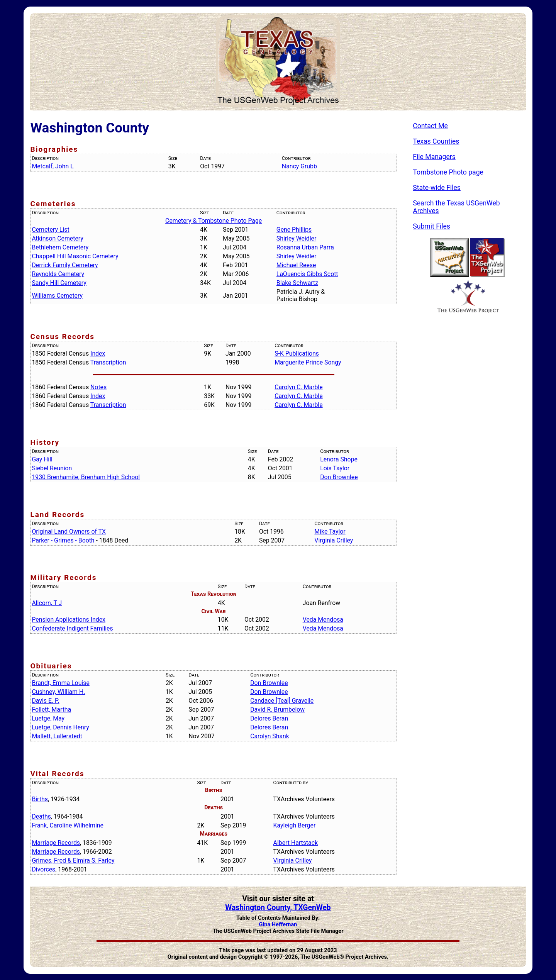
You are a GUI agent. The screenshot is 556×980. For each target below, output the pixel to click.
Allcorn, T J (47, 603)
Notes (98, 387)
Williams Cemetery (57, 296)
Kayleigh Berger (295, 825)
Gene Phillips (294, 230)
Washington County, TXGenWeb (278, 908)
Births (40, 799)
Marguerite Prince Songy (308, 362)
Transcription (108, 362)
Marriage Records (56, 843)
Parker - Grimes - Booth (63, 540)
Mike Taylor (330, 532)
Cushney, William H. (58, 692)
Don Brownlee (339, 477)
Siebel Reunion (52, 468)
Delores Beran (269, 718)
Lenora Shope (339, 459)
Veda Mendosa (323, 620)
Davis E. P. (45, 701)
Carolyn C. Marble (298, 387)
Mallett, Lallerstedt (57, 736)
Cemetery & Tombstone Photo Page (214, 221)
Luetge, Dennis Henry (60, 727)
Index (98, 354)
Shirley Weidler (296, 238)
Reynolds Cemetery (58, 274)
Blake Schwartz (297, 283)
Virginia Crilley (334, 540)
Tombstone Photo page (448, 172)
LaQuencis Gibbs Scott (307, 274)
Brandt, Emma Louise (60, 683)
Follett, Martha (51, 710)
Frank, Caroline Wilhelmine (68, 825)
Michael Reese (296, 265)
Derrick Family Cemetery (65, 265)
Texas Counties (436, 141)
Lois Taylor (335, 468)
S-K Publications (297, 354)
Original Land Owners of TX (69, 532)
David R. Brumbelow (277, 710)
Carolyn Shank (270, 736)
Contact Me (430, 126)
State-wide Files (437, 188)
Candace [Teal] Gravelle (282, 701)
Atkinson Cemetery (57, 238)
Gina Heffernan (278, 925)
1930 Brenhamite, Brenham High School (86, 477)
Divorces (43, 869)
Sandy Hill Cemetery (59, 283)
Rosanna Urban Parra (305, 247)
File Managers (434, 157)
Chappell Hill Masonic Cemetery (75, 256)
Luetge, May (48, 718)
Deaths (41, 816)
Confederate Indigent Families (72, 628)
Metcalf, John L (53, 166)
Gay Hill (42, 459)
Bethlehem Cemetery (60, 247)
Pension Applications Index (69, 620)
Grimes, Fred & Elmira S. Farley (73, 860)
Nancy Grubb (299, 166)
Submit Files (431, 226)
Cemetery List (50, 230)
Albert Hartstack (296, 843)
